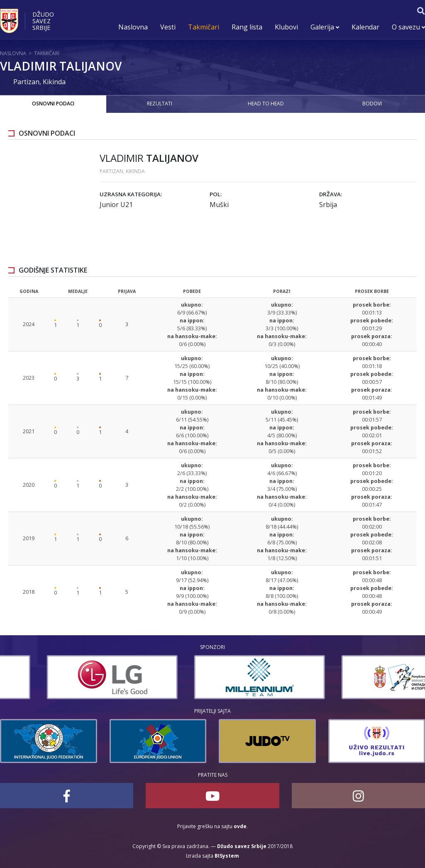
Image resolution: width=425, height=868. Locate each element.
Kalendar (365, 27)
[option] (65, 677)
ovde (240, 826)
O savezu (408, 27)
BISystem (227, 856)
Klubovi (286, 27)
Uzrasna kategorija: (131, 194)
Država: (331, 194)
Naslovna (133, 27)
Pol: (216, 194)
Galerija (325, 27)
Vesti (168, 27)
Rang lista (247, 27)
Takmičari (204, 27)
